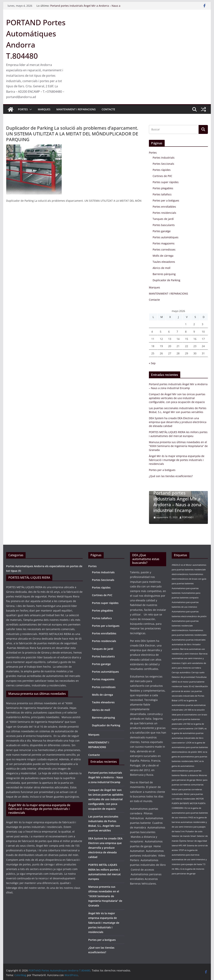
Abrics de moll (162, 268)
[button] (30, 109)
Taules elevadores (164, 262)
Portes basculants (164, 225)
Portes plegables (163, 188)
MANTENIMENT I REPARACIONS (76, 109)
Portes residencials (164, 213)
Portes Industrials (164, 158)
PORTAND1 (188, 517)
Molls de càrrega (163, 256)
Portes (23, 109)
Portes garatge (162, 231)
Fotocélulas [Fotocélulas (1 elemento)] (201, 677)
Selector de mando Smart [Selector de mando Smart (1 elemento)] (184, 836)
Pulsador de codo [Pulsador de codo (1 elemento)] (194, 831)
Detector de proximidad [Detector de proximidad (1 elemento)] (183, 677)
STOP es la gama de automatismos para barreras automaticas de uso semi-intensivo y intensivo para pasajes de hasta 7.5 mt (189, 860)
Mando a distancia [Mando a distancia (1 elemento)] (189, 775)
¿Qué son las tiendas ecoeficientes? (171, 476)
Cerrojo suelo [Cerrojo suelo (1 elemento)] (198, 672)
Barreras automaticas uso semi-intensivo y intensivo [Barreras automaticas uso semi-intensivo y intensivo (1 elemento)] (190, 658)
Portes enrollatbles (164, 207)
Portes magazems (164, 243)
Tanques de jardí (163, 219)
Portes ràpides (162, 170)
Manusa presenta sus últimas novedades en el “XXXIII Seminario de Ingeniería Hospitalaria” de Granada (178, 446)
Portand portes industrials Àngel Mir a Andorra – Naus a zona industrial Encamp (177, 502)
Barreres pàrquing (164, 274)
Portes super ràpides (166, 182)
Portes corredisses (164, 250)
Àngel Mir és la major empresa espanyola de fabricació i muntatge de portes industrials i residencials (177, 460)
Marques (44, 109)
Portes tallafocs (162, 194)
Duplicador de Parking (166, 280)
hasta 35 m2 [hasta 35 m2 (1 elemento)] (189, 686)
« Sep (152, 363)
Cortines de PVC (162, 176)
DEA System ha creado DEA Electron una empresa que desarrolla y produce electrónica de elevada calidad (178, 422)
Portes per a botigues (166, 200)
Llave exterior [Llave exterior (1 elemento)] (178, 743)
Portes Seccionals (163, 164)
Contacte (108, 109)
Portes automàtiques (166, 237)
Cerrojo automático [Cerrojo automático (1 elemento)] (181, 672)
